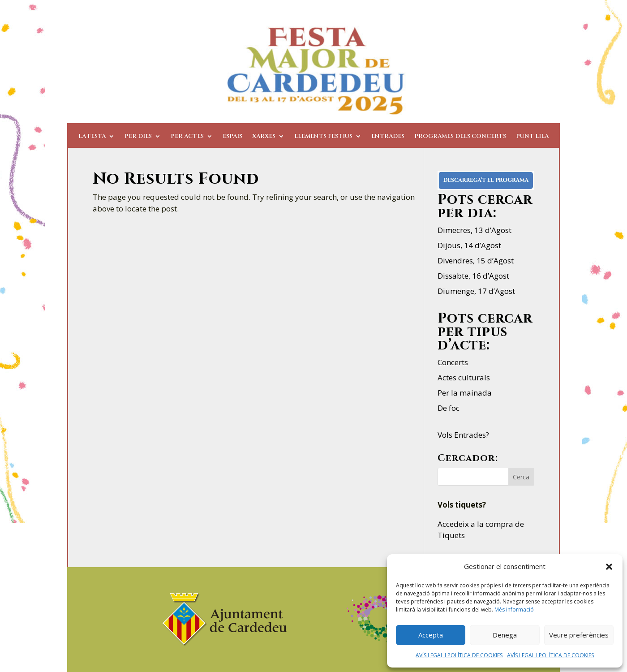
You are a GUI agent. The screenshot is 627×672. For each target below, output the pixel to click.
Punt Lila (532, 137)
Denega (505, 635)
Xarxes (264, 137)
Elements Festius (323, 137)
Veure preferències (579, 635)
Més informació (514, 610)
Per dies (138, 137)
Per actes (187, 137)
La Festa (92, 137)
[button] (609, 567)
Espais (232, 137)
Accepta (431, 635)
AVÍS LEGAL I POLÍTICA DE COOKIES (459, 655)
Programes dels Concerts (460, 137)
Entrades (388, 137)
